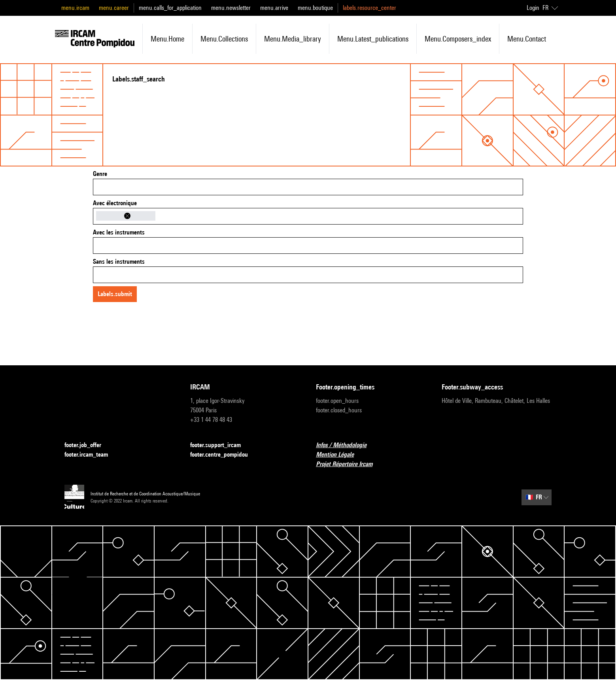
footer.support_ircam (220, 445)
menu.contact (527, 39)
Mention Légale (340, 455)
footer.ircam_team (91, 455)
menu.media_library (293, 39)
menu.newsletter (231, 8)
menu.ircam (75, 8)
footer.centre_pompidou (224, 455)
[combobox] (308, 187)
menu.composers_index (458, 39)
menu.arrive (274, 8)
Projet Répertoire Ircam (349, 464)
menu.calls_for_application (170, 8)
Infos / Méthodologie (346, 445)
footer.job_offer (88, 445)
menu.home (167, 39)
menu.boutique (315, 8)
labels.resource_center (369, 8)
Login (533, 8)
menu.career (114, 8)
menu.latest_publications (373, 39)
